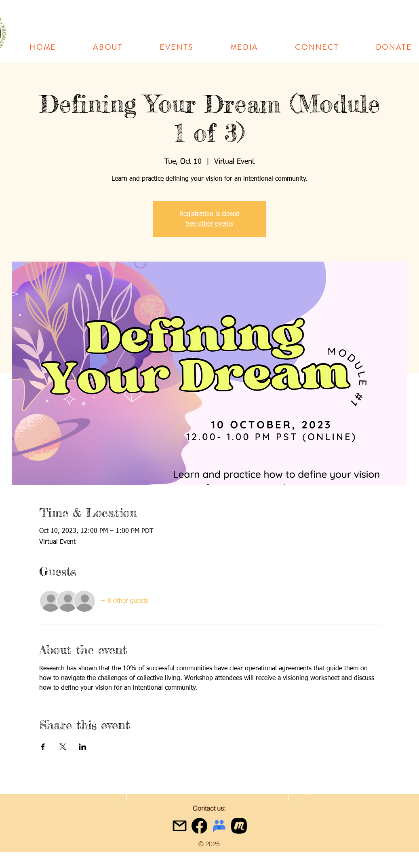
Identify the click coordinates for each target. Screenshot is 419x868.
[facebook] (309, 791)
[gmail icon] (180, 826)
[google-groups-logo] (219, 826)
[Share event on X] (63, 747)
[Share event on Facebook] (43, 747)
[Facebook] (199, 826)
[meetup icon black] (239, 826)
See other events (209, 224)
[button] (108, 47)
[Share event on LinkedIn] (83, 747)
